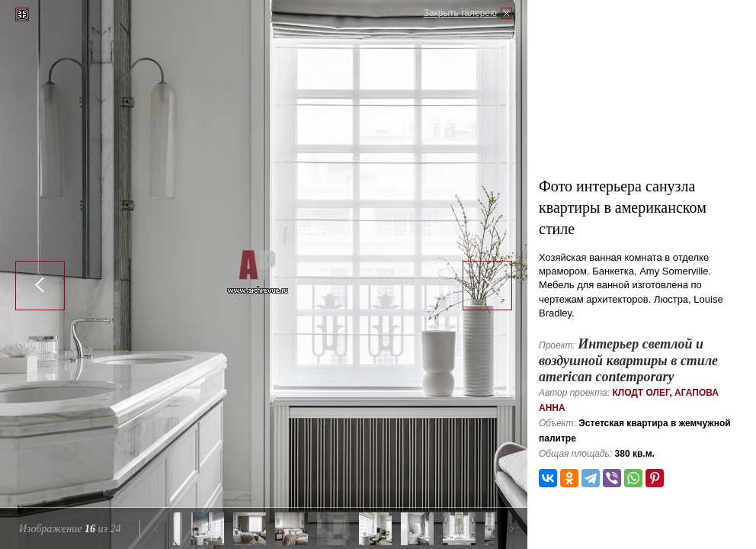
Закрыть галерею (460, 13)
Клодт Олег (641, 393)
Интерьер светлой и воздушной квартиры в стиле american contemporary (628, 360)
